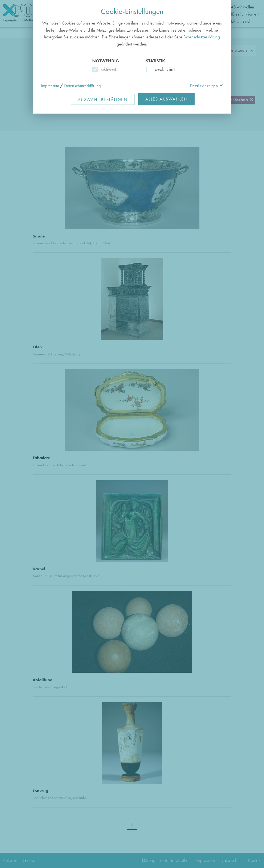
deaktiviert (161, 69)
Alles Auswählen (166, 99)
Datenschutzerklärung (202, 37)
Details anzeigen (204, 86)
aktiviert (108, 69)
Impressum (50, 86)
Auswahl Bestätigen (103, 100)
